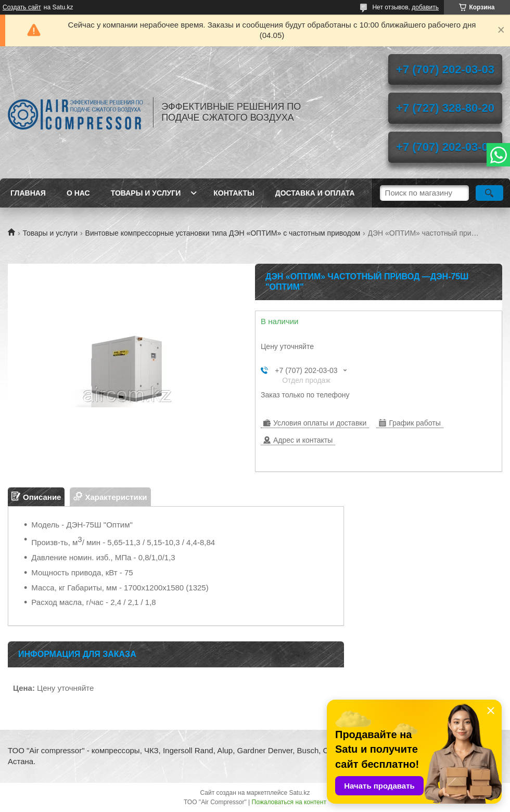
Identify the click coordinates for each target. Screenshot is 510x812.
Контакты (234, 193)
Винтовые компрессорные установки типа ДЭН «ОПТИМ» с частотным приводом (223, 233)
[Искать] (489, 193)
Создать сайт (22, 7)
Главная (28, 193)
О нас (78, 193)
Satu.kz (299, 793)
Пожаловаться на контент (289, 802)
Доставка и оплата (315, 193)
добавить (425, 7)
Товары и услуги (146, 193)
